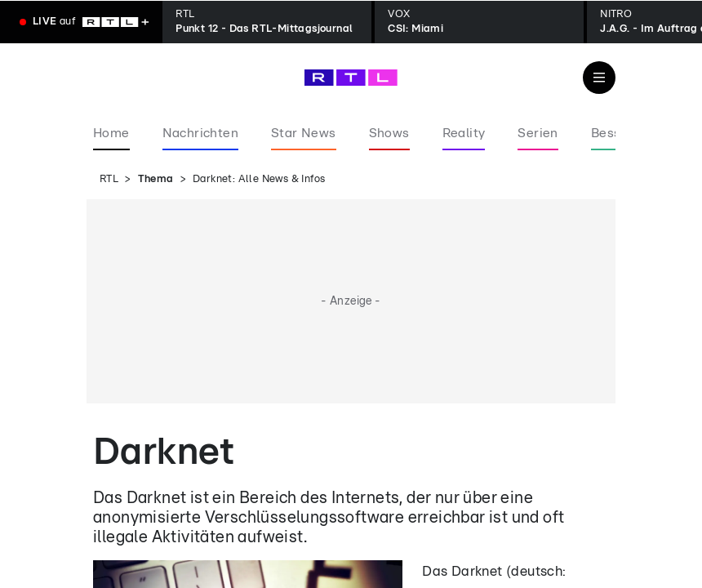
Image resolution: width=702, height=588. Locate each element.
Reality (464, 133)
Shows (389, 133)
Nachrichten (200, 133)
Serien (538, 133)
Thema (156, 179)
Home (111, 133)
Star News (304, 133)
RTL (109, 179)
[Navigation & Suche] (599, 78)
